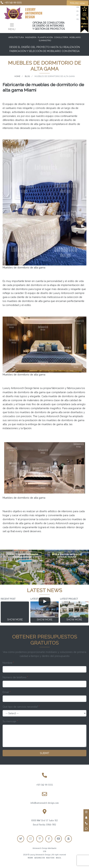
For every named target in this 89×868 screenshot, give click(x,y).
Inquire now (77, 3)
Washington (40, 858)
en (78, 7)
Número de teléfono (15, 677)
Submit (45, 753)
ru (78, 19)
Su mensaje (10, 721)
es (77, 11)
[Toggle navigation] (12, 26)
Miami (30, 858)
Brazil (59, 858)
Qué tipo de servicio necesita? (21, 707)
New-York (50, 858)
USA (45, 851)
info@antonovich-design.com (45, 803)
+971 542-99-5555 (13, 3)
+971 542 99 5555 (44, 785)
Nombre (8, 663)
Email (7, 692)
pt (77, 15)
